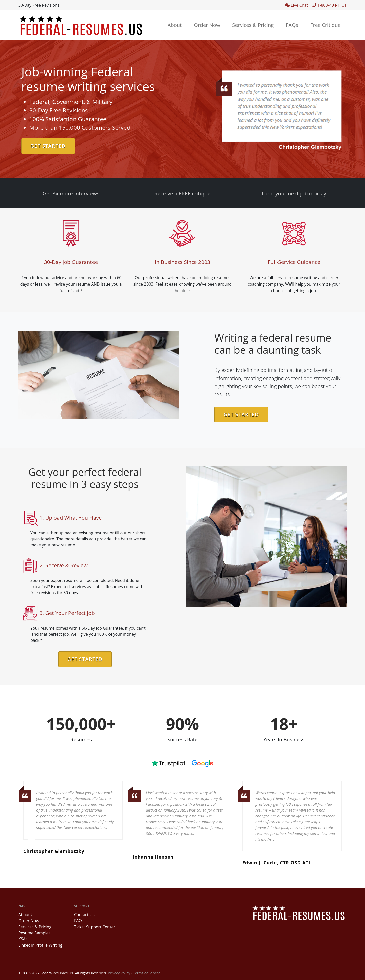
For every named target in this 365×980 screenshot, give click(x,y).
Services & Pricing (253, 25)
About (175, 25)
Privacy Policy (119, 973)
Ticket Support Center (95, 927)
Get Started (48, 146)
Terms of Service (147, 973)
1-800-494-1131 (330, 5)
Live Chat (299, 5)
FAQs (292, 25)
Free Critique (325, 25)
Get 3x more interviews (71, 193)
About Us (27, 915)
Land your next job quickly (294, 193)
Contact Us (84, 915)
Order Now (207, 25)
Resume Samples (34, 933)
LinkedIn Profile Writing (40, 945)
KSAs (23, 939)
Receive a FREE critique (182, 193)
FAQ (78, 921)
